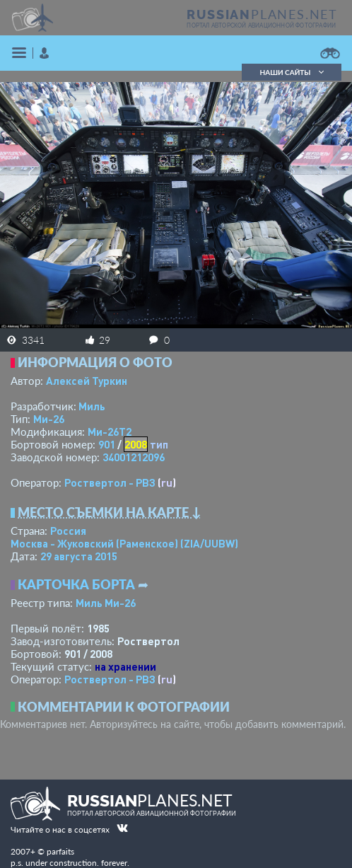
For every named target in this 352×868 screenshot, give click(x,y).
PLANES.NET (262, 14)
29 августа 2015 (79, 556)
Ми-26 (49, 419)
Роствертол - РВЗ (110, 482)
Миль (92, 406)
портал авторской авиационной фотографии (261, 25)
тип (159, 444)
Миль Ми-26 (106, 603)
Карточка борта (76, 584)
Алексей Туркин (87, 381)
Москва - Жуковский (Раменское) (124, 543)
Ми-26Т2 (110, 432)
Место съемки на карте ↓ (110, 512)
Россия (68, 531)
